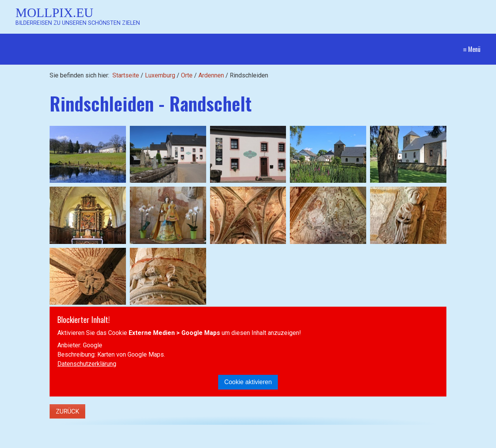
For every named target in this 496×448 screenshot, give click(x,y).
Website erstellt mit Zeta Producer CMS (426, 442)
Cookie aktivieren (248, 382)
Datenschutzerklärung (87, 364)
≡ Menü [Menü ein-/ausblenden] (472, 49)
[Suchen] (151, 443)
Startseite (126, 75)
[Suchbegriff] (85, 443)
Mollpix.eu (54, 13)
